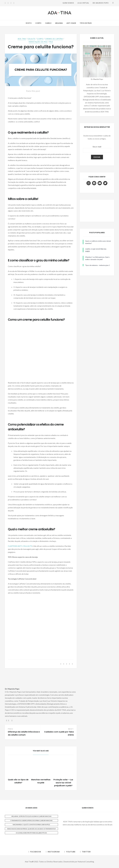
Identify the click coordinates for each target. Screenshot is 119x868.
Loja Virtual (83, 3)
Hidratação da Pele (38, 42)
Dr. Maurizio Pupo (101, 3)
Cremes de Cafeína (54, 39)
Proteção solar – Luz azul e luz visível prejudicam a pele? (63, 783)
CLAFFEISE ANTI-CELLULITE (20, 546)
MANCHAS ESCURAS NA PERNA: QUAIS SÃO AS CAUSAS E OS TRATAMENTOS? (31, 829)
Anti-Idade (71, 23)
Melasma (59, 23)
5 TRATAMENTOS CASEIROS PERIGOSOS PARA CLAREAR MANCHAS (31, 820)
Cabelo (48, 23)
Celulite (31, 39)
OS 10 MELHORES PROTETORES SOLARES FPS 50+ (31, 833)
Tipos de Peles (86, 23)
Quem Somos (68, 3)
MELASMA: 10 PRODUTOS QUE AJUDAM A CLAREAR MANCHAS (31, 816)
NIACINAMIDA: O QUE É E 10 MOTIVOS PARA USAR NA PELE (31, 825)
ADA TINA (22, 39)
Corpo (38, 23)
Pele (51, 42)
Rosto (29, 23)
